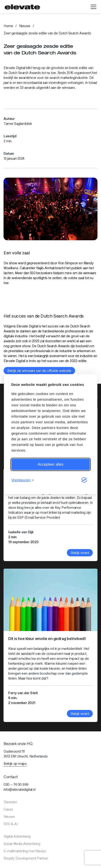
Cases (8, 809)
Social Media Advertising (22, 844)
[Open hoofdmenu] (93, 7)
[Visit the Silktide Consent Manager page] (84, 480)
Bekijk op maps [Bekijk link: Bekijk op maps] (15, 764)
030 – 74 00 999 (16, 784)
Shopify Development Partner (26, 858)
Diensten (10, 802)
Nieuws (25, 26)
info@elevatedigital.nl (19, 789)
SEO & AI (11, 824)
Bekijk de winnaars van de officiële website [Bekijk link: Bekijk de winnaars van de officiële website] (39, 371)
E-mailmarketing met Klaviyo (25, 851)
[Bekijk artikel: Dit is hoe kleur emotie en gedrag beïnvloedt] (50, 645)
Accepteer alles (50, 464)
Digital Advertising (17, 836)
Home (8, 26)
